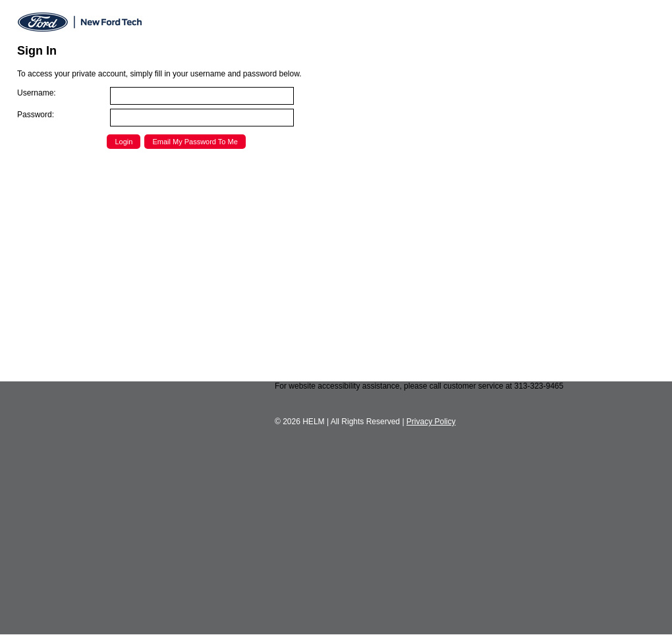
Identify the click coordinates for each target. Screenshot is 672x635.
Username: (37, 93)
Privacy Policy (431, 422)
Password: (36, 115)
